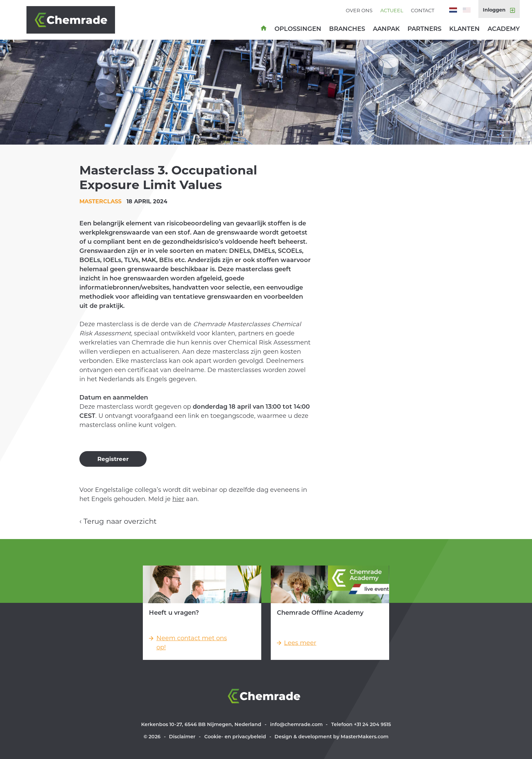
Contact (423, 11)
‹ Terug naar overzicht (118, 521)
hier (178, 499)
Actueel (392, 11)
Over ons (359, 11)
